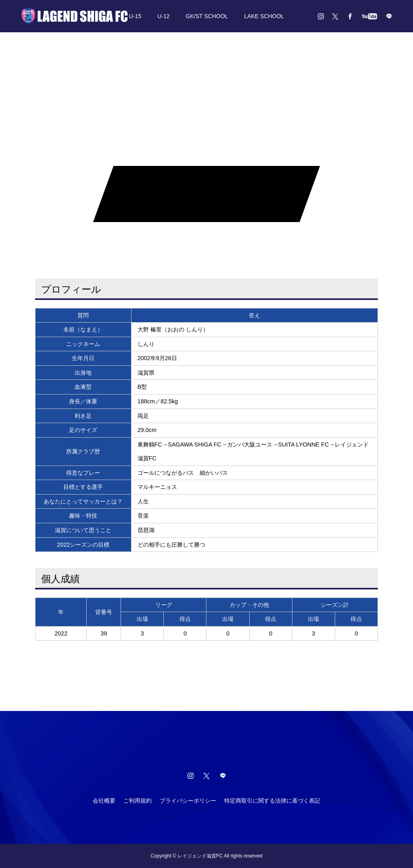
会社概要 (104, 801)
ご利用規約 (138, 801)
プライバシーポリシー (188, 801)
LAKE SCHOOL (264, 16)
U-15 (135, 16)
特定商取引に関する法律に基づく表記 (272, 801)
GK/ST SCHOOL (207, 16)
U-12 (163, 16)
